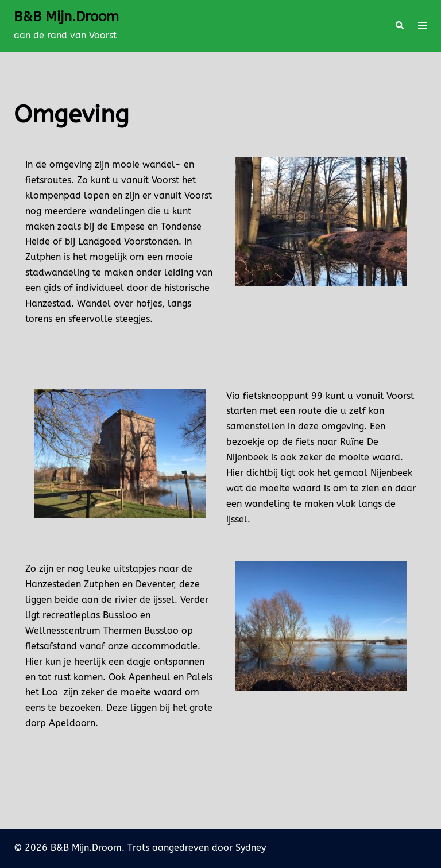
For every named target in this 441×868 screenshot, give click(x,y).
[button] (399, 26)
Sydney (251, 848)
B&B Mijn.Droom (66, 17)
